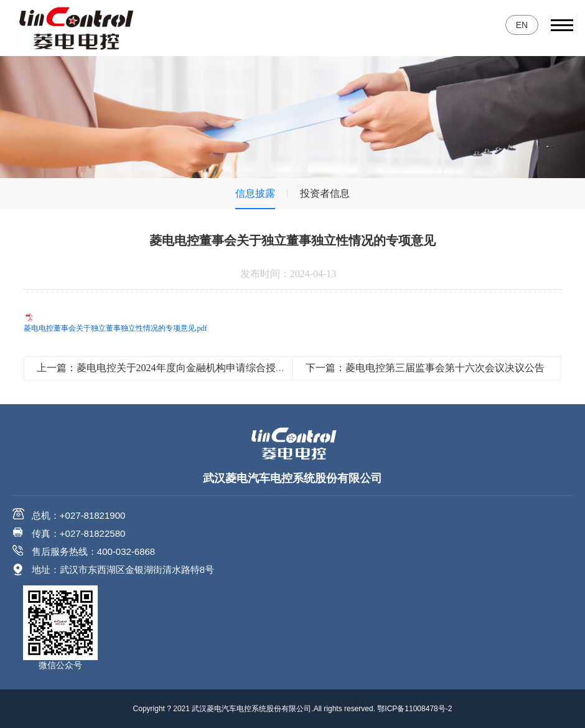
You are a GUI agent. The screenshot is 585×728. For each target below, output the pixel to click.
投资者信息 (325, 193)
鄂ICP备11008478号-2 (414, 709)
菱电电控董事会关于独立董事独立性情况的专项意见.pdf (115, 328)
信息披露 (255, 193)
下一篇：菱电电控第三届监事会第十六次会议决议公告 (425, 368)
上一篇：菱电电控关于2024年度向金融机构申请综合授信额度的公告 (186, 368)
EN (522, 25)
